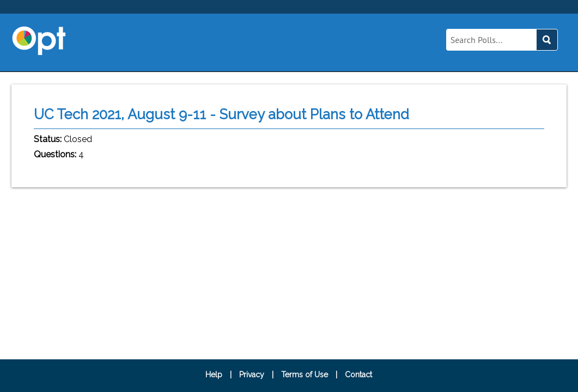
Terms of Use (305, 375)
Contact (358, 375)
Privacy (252, 375)
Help (214, 375)
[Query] (491, 40)
